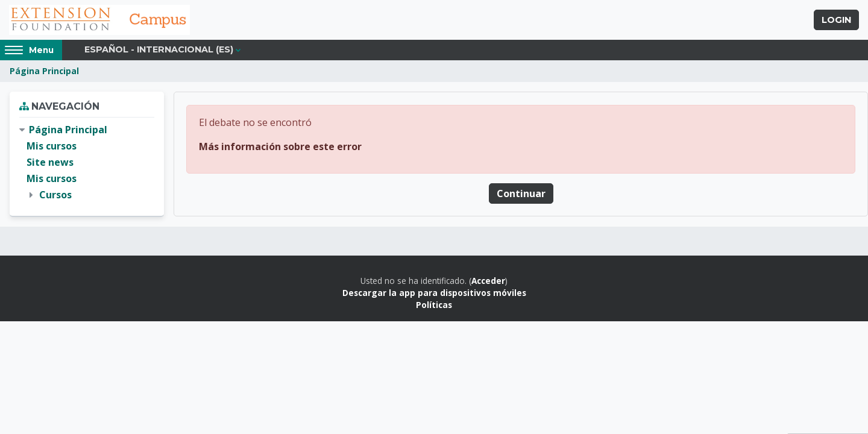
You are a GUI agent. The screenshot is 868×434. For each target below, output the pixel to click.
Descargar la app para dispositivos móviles (434, 293)
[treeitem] (87, 163)
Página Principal (44, 71)
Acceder (488, 281)
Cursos (55, 195)
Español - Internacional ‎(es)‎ (159, 49)
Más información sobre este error (280, 146)
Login (836, 20)
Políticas (434, 305)
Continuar (521, 193)
